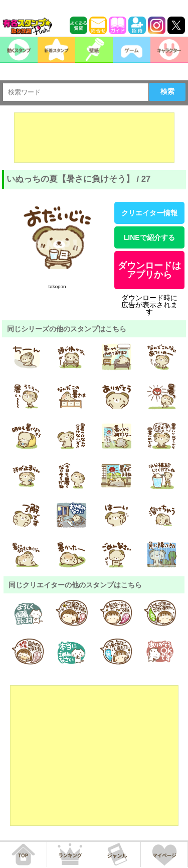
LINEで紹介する (149, 237)
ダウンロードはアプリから (149, 270)
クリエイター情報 (149, 213)
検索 (167, 91)
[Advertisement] (94, 138)
